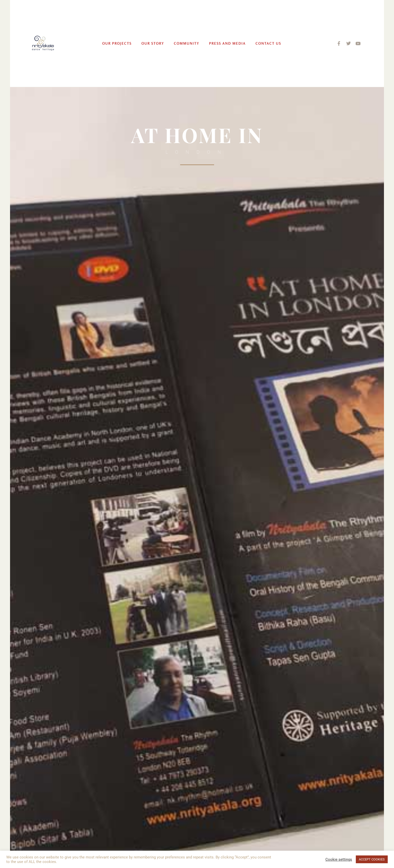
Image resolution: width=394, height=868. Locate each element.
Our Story (153, 43)
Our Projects (117, 43)
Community (187, 43)
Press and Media (227, 43)
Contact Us (268, 43)
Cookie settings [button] (339, 859)
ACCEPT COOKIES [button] (372, 859)
